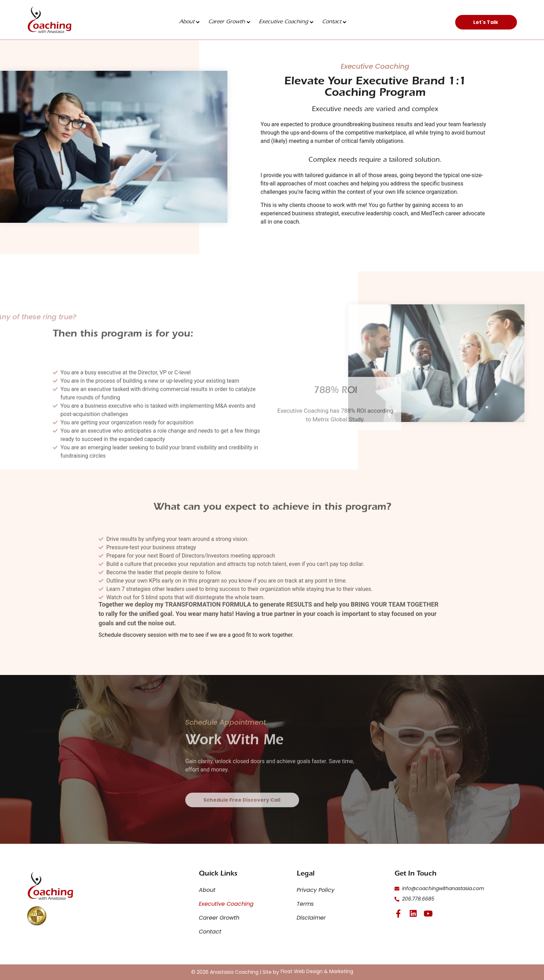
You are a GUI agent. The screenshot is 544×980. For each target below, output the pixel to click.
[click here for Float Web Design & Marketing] (317, 971)
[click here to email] (456, 889)
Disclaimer (311, 918)
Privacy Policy (316, 890)
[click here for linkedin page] (413, 914)
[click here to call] (456, 899)
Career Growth (229, 22)
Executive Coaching (286, 22)
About (189, 22)
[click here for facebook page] (398, 914)
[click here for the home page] (50, 886)
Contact (334, 22)
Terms (305, 904)
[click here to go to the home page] (50, 20)
